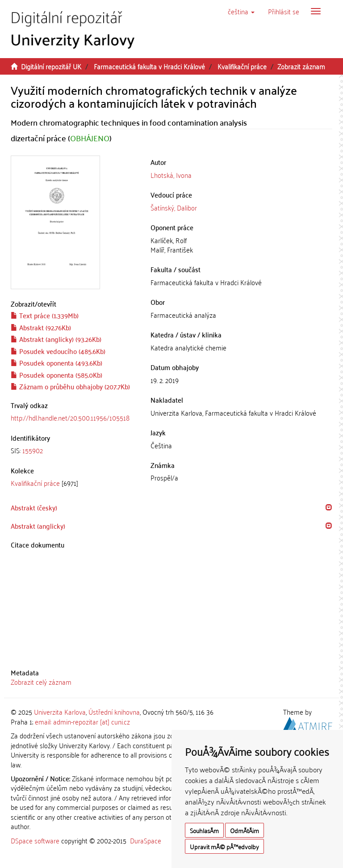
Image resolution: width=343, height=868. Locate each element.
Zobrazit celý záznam (41, 682)
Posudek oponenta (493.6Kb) (56, 362)
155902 (33, 450)
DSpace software (35, 840)
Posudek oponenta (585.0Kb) (56, 375)
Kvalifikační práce (242, 66)
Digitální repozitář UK (51, 66)
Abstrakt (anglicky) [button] (38, 526)
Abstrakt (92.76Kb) (41, 327)
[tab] (74, 450)
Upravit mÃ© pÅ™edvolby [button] (224, 846)
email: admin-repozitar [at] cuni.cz (82, 721)
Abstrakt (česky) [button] (34, 507)
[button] (241, 11)
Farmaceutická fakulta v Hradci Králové (149, 66)
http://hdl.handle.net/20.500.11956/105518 (70, 417)
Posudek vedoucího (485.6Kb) (58, 351)
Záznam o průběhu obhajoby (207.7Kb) (70, 386)
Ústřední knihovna (114, 712)
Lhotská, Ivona (171, 175)
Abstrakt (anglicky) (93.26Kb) (56, 339)
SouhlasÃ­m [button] (204, 830)
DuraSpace (146, 840)
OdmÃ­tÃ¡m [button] (245, 830)
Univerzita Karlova (60, 712)
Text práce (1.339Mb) (45, 315)
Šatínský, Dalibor (174, 207)
